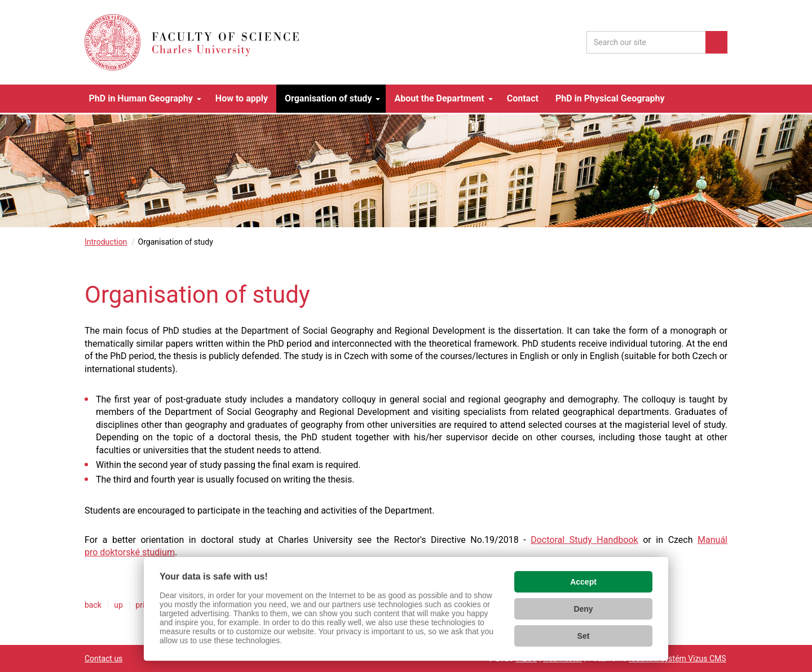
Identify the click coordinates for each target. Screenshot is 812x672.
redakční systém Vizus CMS (678, 658)
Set (584, 636)
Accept (583, 582)
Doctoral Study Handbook (584, 540)
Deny (583, 609)
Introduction (106, 242)
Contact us (103, 658)
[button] (144, 99)
